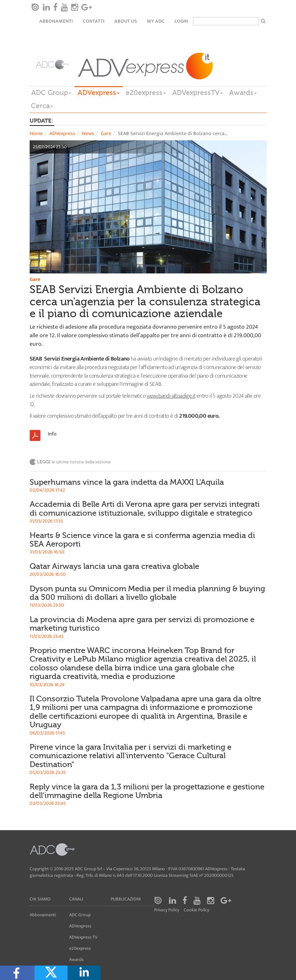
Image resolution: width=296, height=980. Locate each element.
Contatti (94, 21)
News (88, 134)
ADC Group (51, 93)
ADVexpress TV (83, 937)
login (181, 21)
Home (36, 134)
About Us (126, 21)
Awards (243, 93)
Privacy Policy (167, 910)
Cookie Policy (196, 910)
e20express (146, 93)
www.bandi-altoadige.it (171, 396)
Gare (106, 134)
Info (52, 434)
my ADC (156, 21)
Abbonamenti (56, 21)
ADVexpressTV (198, 93)
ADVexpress (99, 93)
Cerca (42, 106)
